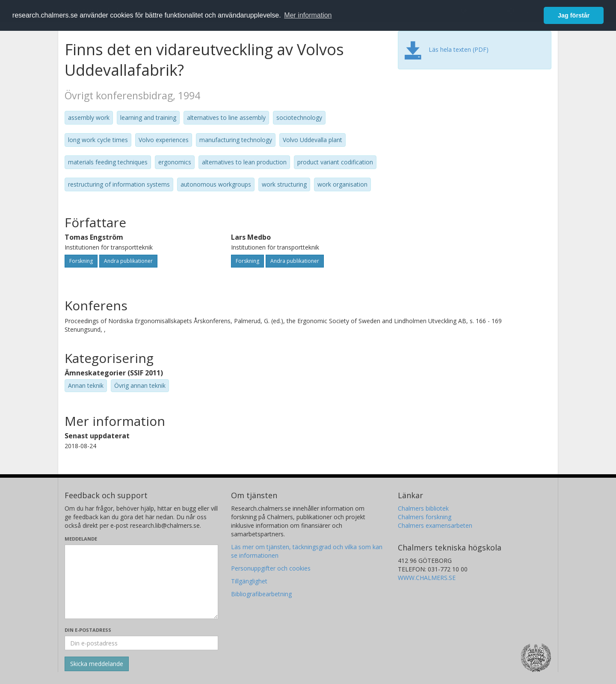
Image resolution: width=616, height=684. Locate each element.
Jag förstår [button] (574, 15)
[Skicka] (97, 664)
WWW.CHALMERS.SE (427, 578)
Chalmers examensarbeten (435, 525)
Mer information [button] (308, 15)
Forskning (81, 261)
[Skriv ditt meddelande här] (141, 582)
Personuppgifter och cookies (271, 568)
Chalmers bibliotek (423, 508)
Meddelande (81, 539)
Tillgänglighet (249, 581)
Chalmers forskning (425, 517)
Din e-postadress (88, 630)
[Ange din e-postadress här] (141, 643)
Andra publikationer (128, 261)
